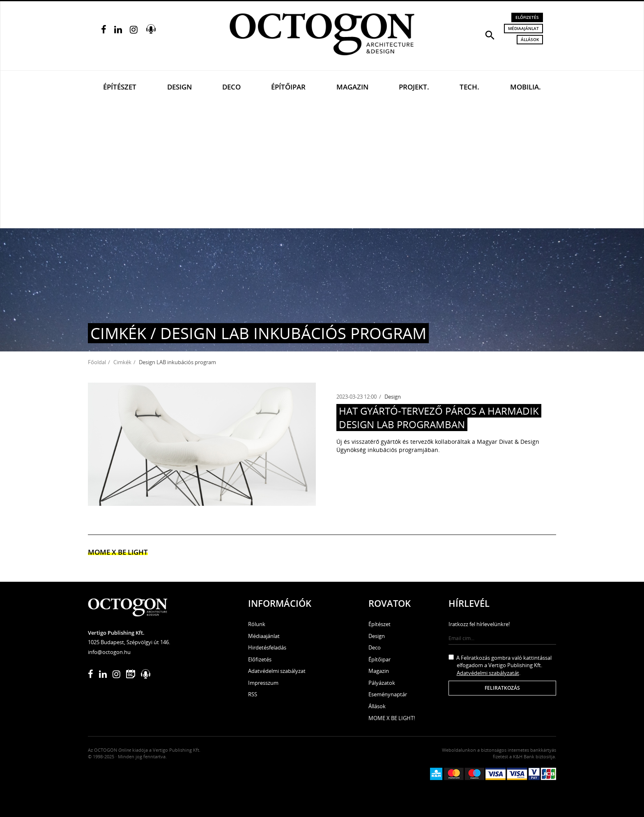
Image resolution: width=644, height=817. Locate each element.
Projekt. (414, 87)
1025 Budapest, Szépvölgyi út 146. (129, 642)
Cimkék (122, 362)
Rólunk (257, 624)
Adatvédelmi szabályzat (277, 671)
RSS (253, 694)
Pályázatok (382, 683)
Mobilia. (526, 87)
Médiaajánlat (523, 28)
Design (179, 87)
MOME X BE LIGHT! (392, 718)
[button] (490, 34)
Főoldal (97, 362)
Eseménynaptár (388, 694)
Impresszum (263, 683)
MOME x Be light (118, 552)
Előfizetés (527, 17)
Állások (530, 39)
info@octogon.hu (109, 652)
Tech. (469, 87)
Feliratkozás (502, 688)
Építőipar (288, 87)
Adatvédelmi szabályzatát (488, 673)
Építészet (120, 87)
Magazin (352, 87)
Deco (231, 87)
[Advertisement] (322, 167)
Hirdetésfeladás (267, 647)
